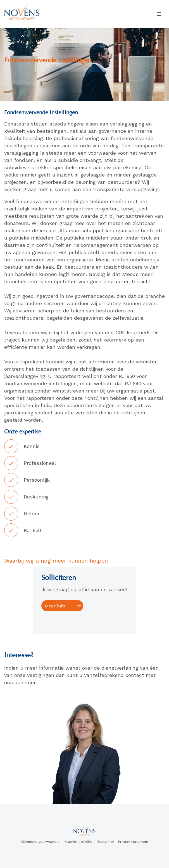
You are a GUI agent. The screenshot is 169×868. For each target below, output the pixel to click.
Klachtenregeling (78, 842)
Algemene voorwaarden (41, 842)
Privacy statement (133, 842)
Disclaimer (105, 842)
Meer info (55, 606)
